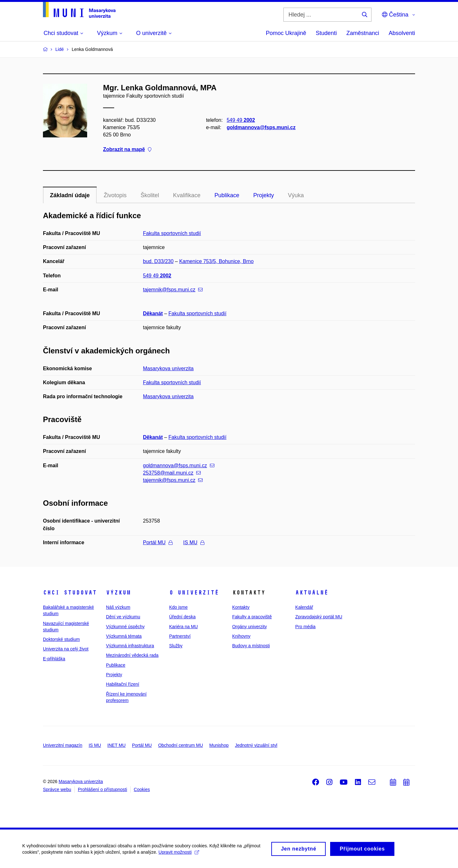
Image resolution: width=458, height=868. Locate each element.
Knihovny (241, 636)
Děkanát (153, 313)
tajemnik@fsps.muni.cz (173, 290)
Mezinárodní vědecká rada (132, 655)
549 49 (241, 120)
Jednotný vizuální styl (256, 745)
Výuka (296, 195)
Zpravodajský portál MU (319, 617)
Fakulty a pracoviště (252, 617)
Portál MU (158, 542)
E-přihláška (54, 659)
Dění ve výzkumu (123, 617)
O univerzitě (194, 593)
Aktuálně (312, 593)
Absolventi (402, 33)
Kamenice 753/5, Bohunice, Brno (216, 261)
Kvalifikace (187, 195)
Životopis (115, 195)
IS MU (194, 542)
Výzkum (118, 593)
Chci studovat (70, 593)
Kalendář (304, 607)
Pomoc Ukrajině (286, 33)
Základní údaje (70, 195)
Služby (176, 646)
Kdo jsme (178, 607)
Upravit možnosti (179, 855)
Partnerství (180, 636)
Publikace (227, 195)
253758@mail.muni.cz (172, 473)
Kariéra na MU (184, 627)
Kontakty (241, 607)
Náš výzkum (118, 607)
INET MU (117, 745)
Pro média (305, 627)
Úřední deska (182, 617)
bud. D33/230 (158, 261)
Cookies (142, 789)
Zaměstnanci (363, 33)
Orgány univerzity (250, 627)
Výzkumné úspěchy (125, 627)
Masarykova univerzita (168, 368)
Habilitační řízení (122, 684)
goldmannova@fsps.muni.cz (261, 127)
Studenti (326, 33)
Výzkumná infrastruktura (130, 646)
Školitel (150, 195)
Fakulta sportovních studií (172, 233)
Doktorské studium (61, 639)
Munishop (219, 745)
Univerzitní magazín (63, 745)
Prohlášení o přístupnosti (103, 789)
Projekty (264, 195)
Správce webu (57, 789)
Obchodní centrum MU (180, 745)
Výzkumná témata (124, 636)
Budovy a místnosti (251, 646)
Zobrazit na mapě (127, 150)
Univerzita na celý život (66, 649)
